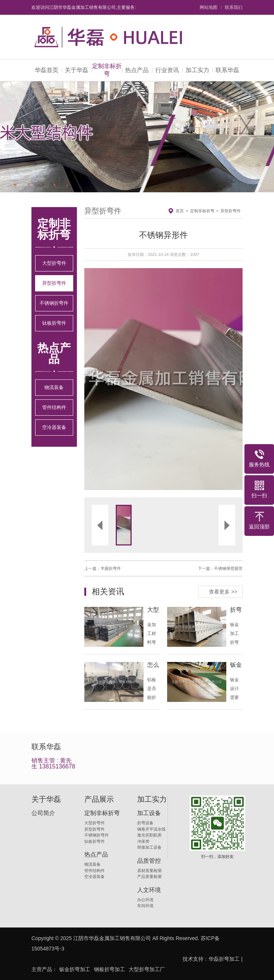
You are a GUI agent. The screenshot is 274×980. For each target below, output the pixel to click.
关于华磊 (77, 70)
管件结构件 (54, 407)
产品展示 (99, 799)
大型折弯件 (54, 263)
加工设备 (149, 813)
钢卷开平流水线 (151, 829)
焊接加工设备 (149, 847)
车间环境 (145, 906)
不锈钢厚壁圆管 (228, 568)
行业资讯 (167, 70)
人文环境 (149, 890)
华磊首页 (47, 70)
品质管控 (149, 861)
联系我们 (234, 7)
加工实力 (197, 70)
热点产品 (137, 70)
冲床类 (143, 841)
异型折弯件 (54, 283)
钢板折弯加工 (109, 969)
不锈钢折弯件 (54, 303)
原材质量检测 (149, 871)
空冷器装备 (54, 427)
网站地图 (209, 7)
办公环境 (145, 900)
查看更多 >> (223, 591)
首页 (180, 211)
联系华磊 (227, 70)
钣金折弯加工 (75, 969)
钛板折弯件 (54, 323)
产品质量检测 (149, 876)
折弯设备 (145, 823)
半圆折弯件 (111, 568)
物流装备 (54, 387)
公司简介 (43, 813)
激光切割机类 (149, 835)
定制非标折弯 (107, 70)
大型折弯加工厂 (147, 969)
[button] (124, 379)
